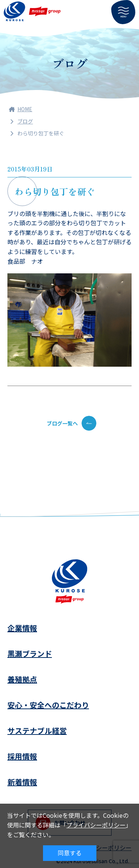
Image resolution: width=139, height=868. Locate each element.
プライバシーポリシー (96, 825)
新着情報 (22, 782)
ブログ (25, 121)
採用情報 (22, 756)
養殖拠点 (22, 679)
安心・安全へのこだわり (48, 705)
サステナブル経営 (37, 731)
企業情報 (22, 628)
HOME (21, 109)
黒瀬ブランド (30, 654)
